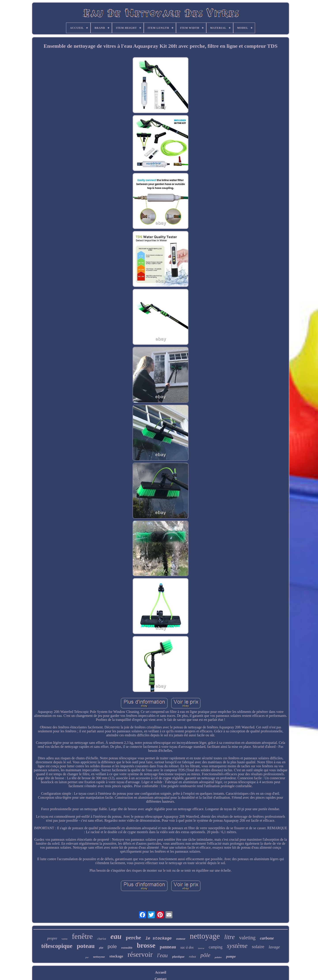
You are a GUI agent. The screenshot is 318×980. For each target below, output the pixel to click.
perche (133, 938)
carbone (267, 938)
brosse (146, 945)
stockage (116, 956)
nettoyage (205, 936)
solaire (258, 947)
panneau (168, 947)
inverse (201, 948)
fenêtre (82, 936)
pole (112, 947)
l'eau (162, 955)
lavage (274, 947)
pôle (205, 955)
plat (101, 948)
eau (116, 936)
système (237, 946)
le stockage (159, 938)
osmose (181, 939)
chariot (102, 939)
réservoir (140, 954)
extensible (127, 948)
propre (52, 938)
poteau (86, 946)
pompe (231, 956)
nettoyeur (99, 957)
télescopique (57, 946)
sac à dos (187, 947)
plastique (178, 957)
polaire (218, 957)
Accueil (161, 972)
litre (230, 937)
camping (216, 947)
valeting (247, 938)
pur (87, 957)
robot (192, 957)
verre (65, 939)
